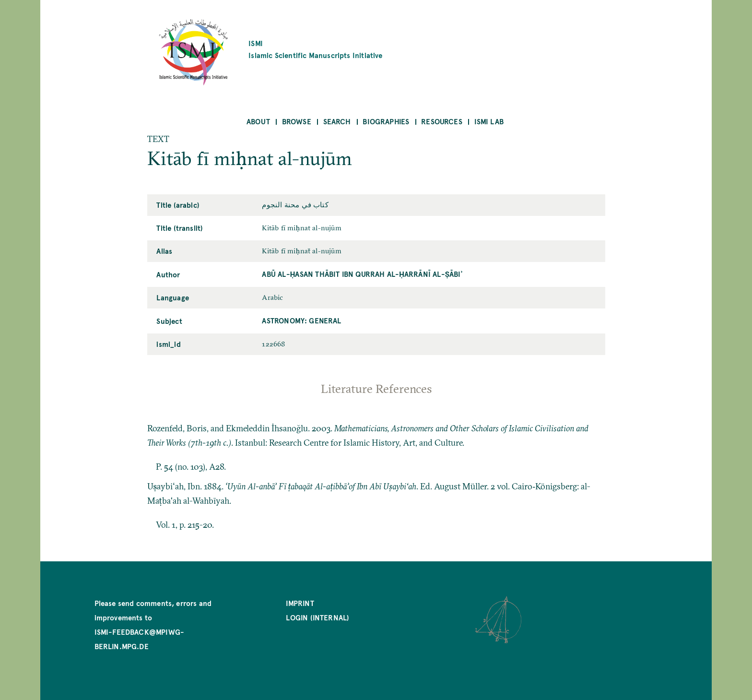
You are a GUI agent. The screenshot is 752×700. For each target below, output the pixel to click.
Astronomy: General (301, 320)
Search (337, 121)
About (258, 121)
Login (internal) (317, 617)
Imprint (300, 603)
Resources (442, 121)
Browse (297, 121)
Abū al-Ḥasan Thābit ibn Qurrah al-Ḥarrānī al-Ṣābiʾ (362, 274)
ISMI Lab (489, 121)
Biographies (386, 121)
